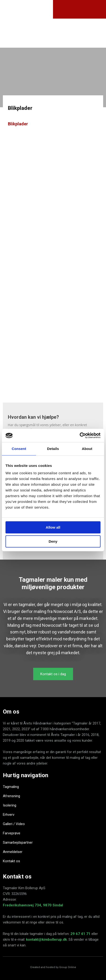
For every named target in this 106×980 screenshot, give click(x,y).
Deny (53, 541)
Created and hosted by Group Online (53, 967)
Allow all (53, 527)
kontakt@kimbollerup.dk (46, 939)
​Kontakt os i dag (53, 674)
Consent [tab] (19, 449)
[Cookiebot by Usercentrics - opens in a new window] (80, 435)
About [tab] (87, 449)
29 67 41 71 (80, 934)
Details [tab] (53, 449)
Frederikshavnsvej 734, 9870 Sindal (33, 905)
